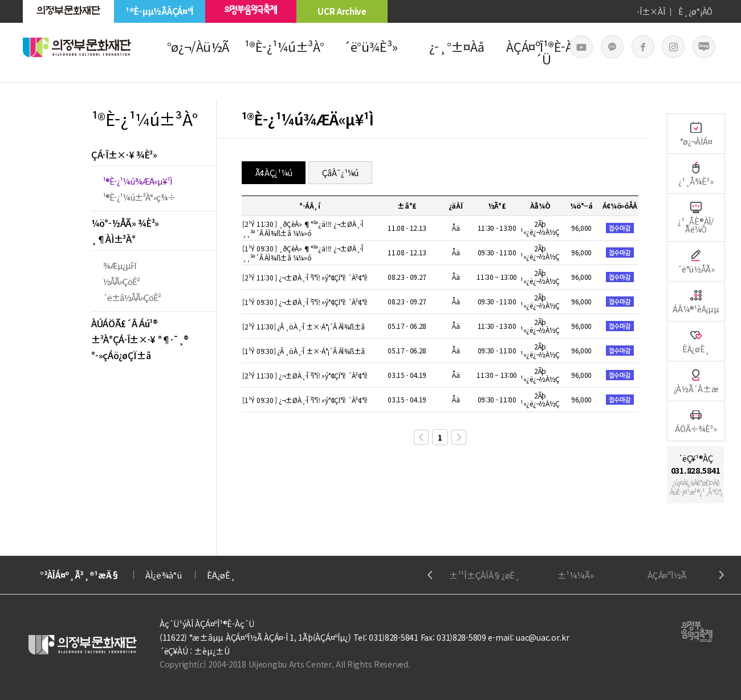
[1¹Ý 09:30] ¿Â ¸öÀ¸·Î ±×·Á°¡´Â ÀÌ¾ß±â (304, 351)
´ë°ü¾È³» (370, 46)
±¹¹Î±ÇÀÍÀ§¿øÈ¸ (484, 575)
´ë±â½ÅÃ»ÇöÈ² (132, 297)
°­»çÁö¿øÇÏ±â (121, 355)
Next (721, 575)
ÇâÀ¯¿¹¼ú (340, 173)
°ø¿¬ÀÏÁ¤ (696, 134)
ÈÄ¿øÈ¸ (696, 341)
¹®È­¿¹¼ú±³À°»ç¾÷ (139, 197)
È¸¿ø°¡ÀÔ (695, 11)
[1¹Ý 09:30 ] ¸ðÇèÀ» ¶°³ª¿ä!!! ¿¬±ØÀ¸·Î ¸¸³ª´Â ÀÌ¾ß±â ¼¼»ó (303, 253)
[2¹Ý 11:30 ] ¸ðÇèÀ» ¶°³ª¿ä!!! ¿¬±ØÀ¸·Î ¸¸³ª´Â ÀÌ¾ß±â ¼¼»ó (303, 228)
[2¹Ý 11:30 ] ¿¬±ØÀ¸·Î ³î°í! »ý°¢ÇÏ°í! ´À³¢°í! (305, 277)
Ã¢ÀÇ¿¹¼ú (274, 173)
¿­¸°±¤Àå (457, 46)
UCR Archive (342, 11)
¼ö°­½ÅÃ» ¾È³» (125, 223)
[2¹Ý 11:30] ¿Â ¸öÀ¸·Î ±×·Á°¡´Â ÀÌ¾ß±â (304, 326)
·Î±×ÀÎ (651, 11)
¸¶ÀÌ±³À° (113, 239)
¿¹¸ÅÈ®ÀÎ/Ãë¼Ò (696, 217)
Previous (430, 575)
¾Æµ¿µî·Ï (119, 265)
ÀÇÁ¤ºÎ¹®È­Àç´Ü (543, 52)
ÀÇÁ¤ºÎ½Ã (667, 575)
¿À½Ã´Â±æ (696, 381)
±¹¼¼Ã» (575, 575)
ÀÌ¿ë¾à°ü (164, 575)
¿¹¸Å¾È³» (696, 174)
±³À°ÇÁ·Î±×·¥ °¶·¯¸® (140, 339)
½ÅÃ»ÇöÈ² (121, 281)
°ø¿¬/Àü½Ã (198, 46)
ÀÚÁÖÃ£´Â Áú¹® (125, 323)
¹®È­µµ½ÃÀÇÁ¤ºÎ (160, 11)
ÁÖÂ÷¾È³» (696, 421)
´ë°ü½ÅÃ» (696, 261)
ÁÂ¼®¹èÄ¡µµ (696, 301)
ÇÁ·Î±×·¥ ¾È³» (124, 154)
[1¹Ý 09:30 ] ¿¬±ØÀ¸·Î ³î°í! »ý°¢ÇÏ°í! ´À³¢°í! (305, 302)
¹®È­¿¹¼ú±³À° (284, 46)
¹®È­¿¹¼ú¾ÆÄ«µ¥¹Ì (137, 181)
